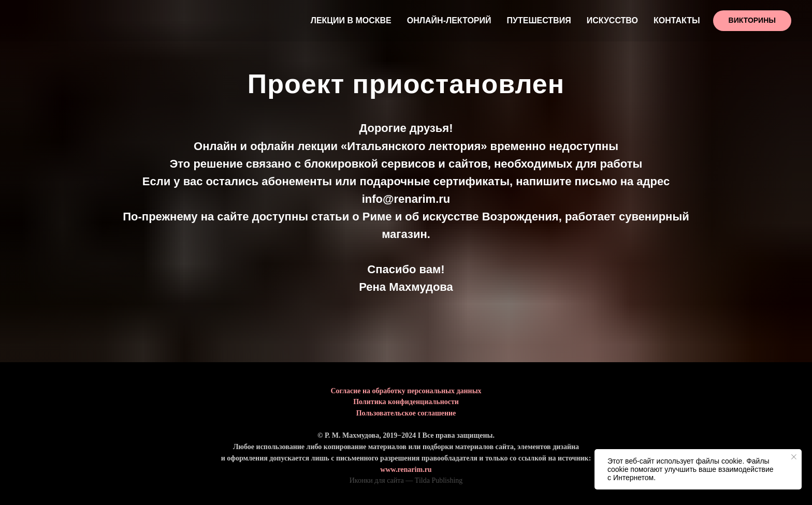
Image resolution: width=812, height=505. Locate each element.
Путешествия (539, 20)
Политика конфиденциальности (406, 402)
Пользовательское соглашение (406, 413)
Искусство (612, 20)
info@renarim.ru (406, 199)
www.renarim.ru (406, 470)
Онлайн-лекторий (449, 20)
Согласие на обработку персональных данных (406, 391)
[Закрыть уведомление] (794, 457)
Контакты (677, 20)
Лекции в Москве (351, 20)
